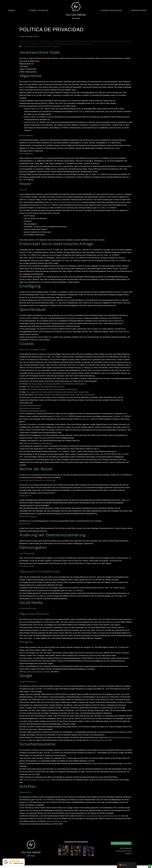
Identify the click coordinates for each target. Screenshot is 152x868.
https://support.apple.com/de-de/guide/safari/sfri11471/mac (47, 387)
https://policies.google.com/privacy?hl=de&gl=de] (37, 740)
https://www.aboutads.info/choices (31, 405)
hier (114, 528)
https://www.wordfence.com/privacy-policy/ (38, 782)
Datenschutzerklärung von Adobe (58, 824)
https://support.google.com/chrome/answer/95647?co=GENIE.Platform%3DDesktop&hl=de (60, 384)
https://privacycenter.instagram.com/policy (38, 672)
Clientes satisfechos (111, 10)
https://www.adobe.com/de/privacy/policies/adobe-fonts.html (103, 818)
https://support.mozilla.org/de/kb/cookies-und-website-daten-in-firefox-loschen (55, 389)
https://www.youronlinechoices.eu (31, 408)
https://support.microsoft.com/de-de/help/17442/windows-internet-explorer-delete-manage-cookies (61, 392)
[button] (120, 846)
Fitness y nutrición (39, 10)
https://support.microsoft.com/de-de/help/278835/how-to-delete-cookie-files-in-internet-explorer (68, 395)
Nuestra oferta (139, 10)
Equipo (12, 10)
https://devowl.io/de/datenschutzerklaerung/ (39, 443)
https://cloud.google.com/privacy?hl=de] (34, 743)
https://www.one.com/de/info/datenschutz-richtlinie (67, 202)
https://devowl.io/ (85, 419)
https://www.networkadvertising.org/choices (35, 411)
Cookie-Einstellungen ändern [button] (30, 36)
